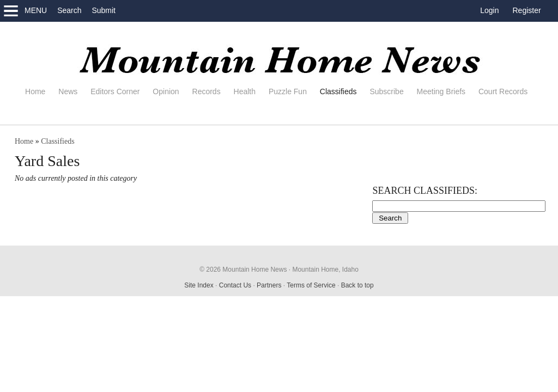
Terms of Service (311, 285)
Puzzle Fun (288, 91)
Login (489, 10)
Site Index (199, 285)
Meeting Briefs (441, 91)
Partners (269, 285)
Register (527, 10)
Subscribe (386, 91)
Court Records (503, 91)
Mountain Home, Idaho (325, 269)
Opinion (166, 91)
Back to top (357, 285)
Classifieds (338, 91)
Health (245, 91)
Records (207, 91)
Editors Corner (115, 91)
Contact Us (235, 285)
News (68, 91)
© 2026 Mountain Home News (243, 269)
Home (35, 91)
